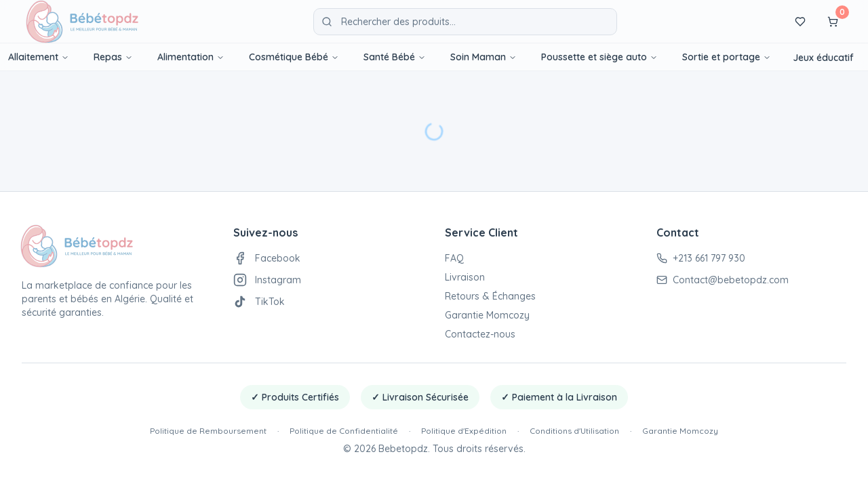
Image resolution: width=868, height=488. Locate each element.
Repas (113, 57)
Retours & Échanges (490, 296)
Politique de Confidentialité (344, 431)
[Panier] (833, 22)
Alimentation (191, 57)
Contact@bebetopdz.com (723, 280)
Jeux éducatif (823, 58)
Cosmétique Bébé (294, 57)
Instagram (267, 280)
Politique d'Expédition (464, 431)
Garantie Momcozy (487, 315)
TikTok (259, 302)
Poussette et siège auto (599, 57)
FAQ (454, 258)
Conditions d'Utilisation (574, 431)
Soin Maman (484, 57)
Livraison (465, 277)
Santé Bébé (395, 57)
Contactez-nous (480, 334)
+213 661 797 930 (701, 258)
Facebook (267, 258)
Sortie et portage (727, 57)
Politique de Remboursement (208, 431)
